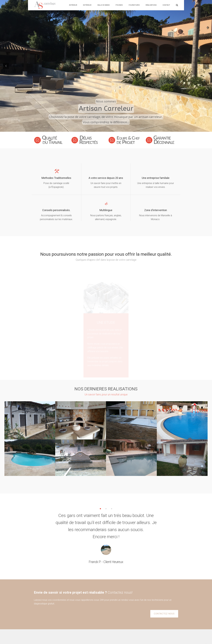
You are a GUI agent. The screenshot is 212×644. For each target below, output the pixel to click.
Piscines (119, 5)
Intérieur (73, 5)
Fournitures (134, 5)
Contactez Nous (97, 633)
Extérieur (87, 5)
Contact (166, 5)
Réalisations (151, 5)
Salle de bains (103, 5)
